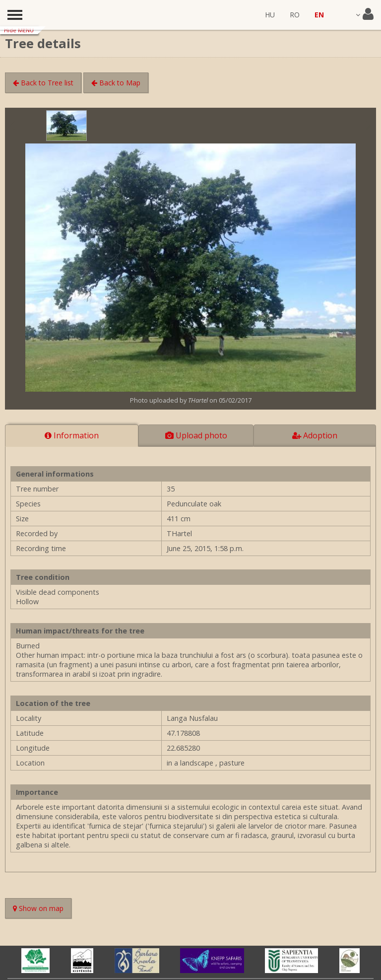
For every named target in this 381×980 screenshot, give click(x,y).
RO (295, 15)
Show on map (42, 909)
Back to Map (116, 83)
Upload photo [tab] (196, 435)
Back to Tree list (43, 83)
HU (270, 15)
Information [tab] (72, 435)
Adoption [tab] (315, 435)
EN (319, 15)
